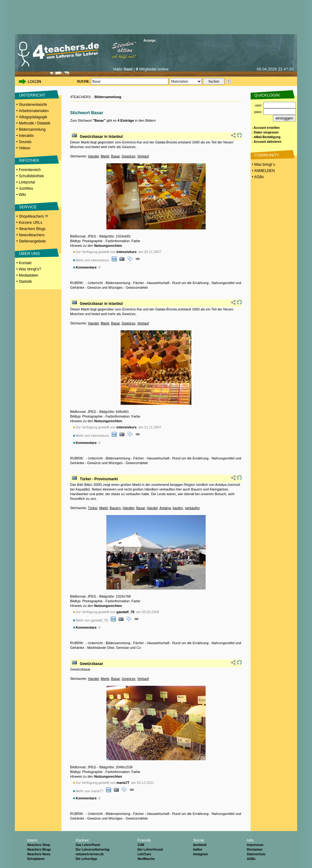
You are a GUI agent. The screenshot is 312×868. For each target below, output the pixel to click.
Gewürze (128, 156)
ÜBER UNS (29, 253)
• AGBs (257, 177)
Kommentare (86, 267)
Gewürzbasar (91, 664)
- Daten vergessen (265, 132)
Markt (105, 156)
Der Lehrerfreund (150, 850)
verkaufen (192, 508)
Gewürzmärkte (137, 287)
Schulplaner (36, 859)
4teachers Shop (38, 845)
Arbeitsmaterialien (34, 111)
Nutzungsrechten (108, 246)
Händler (128, 508)
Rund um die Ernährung (191, 283)
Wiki (22, 195)
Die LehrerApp (86, 859)
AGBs (251, 859)
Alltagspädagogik (33, 117)
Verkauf (143, 156)
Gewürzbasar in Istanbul (101, 137)
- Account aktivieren (267, 142)
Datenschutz (256, 854)
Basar (115, 156)
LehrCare (144, 854)
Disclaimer (255, 850)
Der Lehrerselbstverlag (93, 850)
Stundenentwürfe (33, 105)
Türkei (93, 508)
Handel (93, 156)
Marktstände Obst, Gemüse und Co (114, 648)
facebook (200, 845)
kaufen (178, 508)
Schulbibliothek (31, 176)
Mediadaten (29, 275)
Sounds (25, 142)
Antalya (165, 508)
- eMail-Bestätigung (266, 137)
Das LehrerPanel (88, 845)
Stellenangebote (32, 241)
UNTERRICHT (32, 95)
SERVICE (28, 207)
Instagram (200, 854)
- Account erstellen (266, 128)
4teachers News (39, 854)
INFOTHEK (29, 160)
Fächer (139, 283)
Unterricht (95, 283)
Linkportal (27, 182)
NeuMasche (146, 859)
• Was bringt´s (263, 165)
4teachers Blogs (32, 229)
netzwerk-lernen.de (90, 854)
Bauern (115, 508)
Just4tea (26, 188)
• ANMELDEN (263, 171)
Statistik (25, 282)
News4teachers (32, 235)
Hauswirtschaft (158, 283)
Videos (25, 148)
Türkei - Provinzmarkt (99, 479)
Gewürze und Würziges (105, 287)
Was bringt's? (30, 269)
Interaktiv (27, 136)
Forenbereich (30, 170)
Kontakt (25, 263)
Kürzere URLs (31, 223)
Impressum (255, 845)
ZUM (141, 845)
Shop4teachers (33, 216)
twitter (198, 850)
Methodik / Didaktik (35, 123)
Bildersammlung (32, 129)
